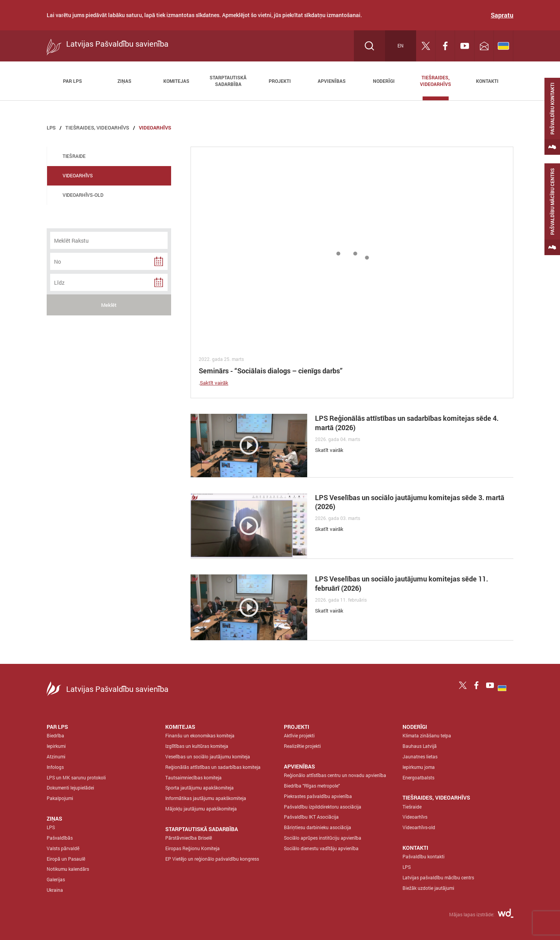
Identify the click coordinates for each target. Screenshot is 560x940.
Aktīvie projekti (299, 735)
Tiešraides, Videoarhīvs (97, 128)
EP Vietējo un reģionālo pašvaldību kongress (212, 859)
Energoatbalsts (418, 777)
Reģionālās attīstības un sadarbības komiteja (213, 767)
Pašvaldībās (60, 838)
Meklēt (109, 305)
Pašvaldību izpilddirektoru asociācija (323, 807)
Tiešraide (412, 807)
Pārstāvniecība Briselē (189, 838)
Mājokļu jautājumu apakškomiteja (201, 809)
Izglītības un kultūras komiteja (197, 746)
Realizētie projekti (302, 746)
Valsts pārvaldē (63, 848)
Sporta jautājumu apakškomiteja (199, 788)
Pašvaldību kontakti (423, 856)
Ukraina (55, 890)
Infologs (55, 767)
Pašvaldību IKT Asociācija (311, 817)
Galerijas (56, 879)
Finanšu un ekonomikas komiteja (200, 735)
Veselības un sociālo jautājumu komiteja (208, 756)
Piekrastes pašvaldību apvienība (318, 796)
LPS (51, 128)
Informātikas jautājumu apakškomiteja (206, 798)
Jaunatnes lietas (420, 756)
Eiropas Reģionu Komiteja (192, 848)
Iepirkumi (56, 746)
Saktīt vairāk (214, 383)
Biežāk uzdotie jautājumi (428, 888)
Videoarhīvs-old (419, 827)
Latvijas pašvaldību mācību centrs (438, 877)
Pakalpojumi (60, 798)
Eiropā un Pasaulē (66, 859)
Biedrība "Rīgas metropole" (312, 786)
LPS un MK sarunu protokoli (76, 777)
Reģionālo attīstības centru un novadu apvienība (335, 775)
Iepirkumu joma (419, 767)
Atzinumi (56, 756)
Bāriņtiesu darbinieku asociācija (318, 827)
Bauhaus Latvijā (420, 746)
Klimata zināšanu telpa (427, 735)
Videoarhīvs (155, 128)
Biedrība (55, 735)
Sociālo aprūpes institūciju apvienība (323, 838)
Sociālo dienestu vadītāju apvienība (321, 848)
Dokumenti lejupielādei (70, 788)
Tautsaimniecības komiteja (193, 777)
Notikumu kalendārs (68, 869)
